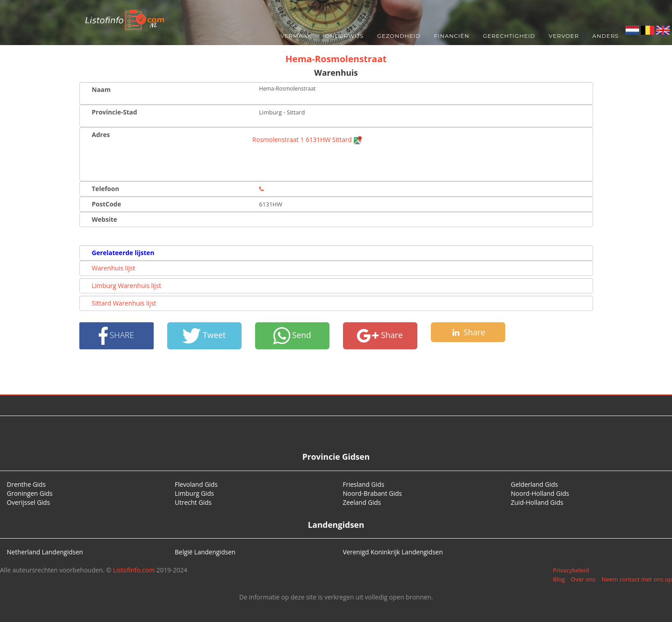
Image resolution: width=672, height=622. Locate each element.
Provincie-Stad (115, 112)
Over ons (583, 579)
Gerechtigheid (509, 36)
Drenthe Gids (26, 484)
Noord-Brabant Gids (373, 493)
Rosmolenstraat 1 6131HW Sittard (307, 139)
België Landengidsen (205, 552)
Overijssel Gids (28, 502)
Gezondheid (399, 36)
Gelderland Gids (534, 484)
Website (105, 219)
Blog (559, 579)
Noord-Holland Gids (540, 493)
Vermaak (296, 36)
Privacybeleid (571, 570)
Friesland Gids (364, 484)
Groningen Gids (30, 493)
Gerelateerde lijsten (123, 253)
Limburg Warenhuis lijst (127, 286)
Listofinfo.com (134, 570)
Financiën (452, 36)
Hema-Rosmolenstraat (336, 59)
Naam (101, 89)
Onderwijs (344, 36)
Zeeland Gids (362, 502)
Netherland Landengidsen (45, 552)
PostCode (107, 204)
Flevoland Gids (196, 484)
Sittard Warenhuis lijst (124, 303)
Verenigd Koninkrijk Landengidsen (393, 552)
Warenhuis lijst (114, 268)
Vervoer (564, 36)
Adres (101, 135)
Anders (605, 36)
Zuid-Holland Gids (537, 502)
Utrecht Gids (193, 502)
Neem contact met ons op (637, 579)
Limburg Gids (194, 493)
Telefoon (106, 189)
